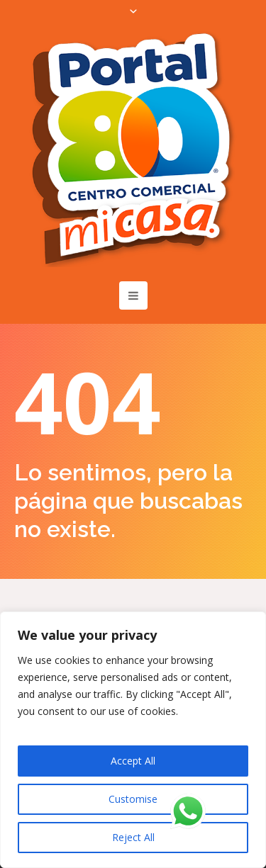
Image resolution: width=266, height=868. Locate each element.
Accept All (133, 761)
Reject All (133, 837)
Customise (133, 799)
